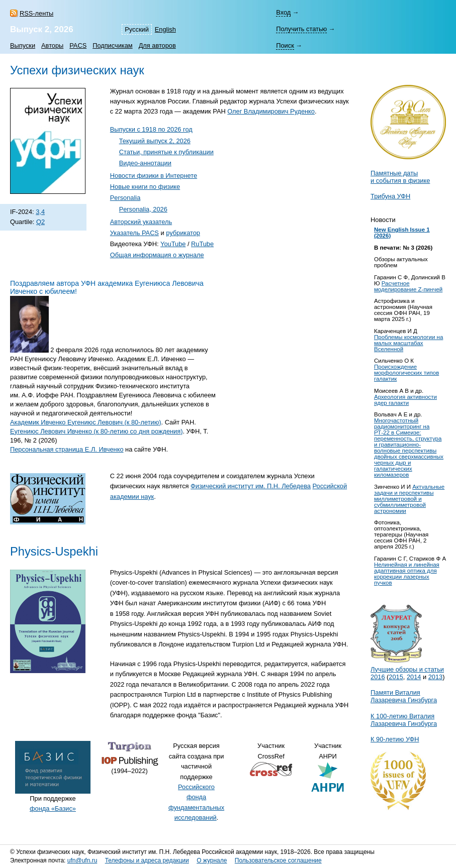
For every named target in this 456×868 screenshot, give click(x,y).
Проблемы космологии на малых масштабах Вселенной (408, 343)
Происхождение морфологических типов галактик (406, 373)
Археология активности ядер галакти (405, 400)
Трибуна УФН (390, 196)
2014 (414, 677)
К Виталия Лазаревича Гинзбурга (404, 720)
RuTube (202, 244)
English (165, 29)
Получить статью (301, 29)
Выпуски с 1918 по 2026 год (151, 129)
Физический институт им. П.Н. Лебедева (251, 486)
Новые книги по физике (145, 187)
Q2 (40, 222)
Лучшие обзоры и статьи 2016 (407, 669)
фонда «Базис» (53, 808)
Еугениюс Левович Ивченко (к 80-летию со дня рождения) (96, 431)
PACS (78, 45)
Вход (283, 12)
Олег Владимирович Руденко (271, 111)
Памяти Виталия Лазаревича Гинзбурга (404, 696)
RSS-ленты (36, 13)
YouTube (173, 244)
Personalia (125, 198)
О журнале (212, 860)
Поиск (285, 45)
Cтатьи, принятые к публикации (166, 152)
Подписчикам (112, 45)
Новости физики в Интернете (154, 176)
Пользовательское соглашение (278, 860)
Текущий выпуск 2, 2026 (155, 141)
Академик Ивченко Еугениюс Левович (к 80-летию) (86, 422)
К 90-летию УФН (395, 739)
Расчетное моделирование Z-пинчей (408, 286)
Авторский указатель (141, 222)
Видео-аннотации (145, 163)
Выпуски (23, 45)
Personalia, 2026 (143, 209)
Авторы (52, 45)
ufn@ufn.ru (82, 860)
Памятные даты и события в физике (400, 177)
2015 (396, 677)
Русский (136, 29)
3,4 (40, 212)
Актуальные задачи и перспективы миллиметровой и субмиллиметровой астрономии (409, 499)
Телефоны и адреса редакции (147, 860)
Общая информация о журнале (157, 255)
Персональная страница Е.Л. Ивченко (67, 449)
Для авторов (157, 45)
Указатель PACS (134, 233)
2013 (435, 677)
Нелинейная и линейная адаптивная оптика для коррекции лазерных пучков (407, 574)
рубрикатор (183, 233)
